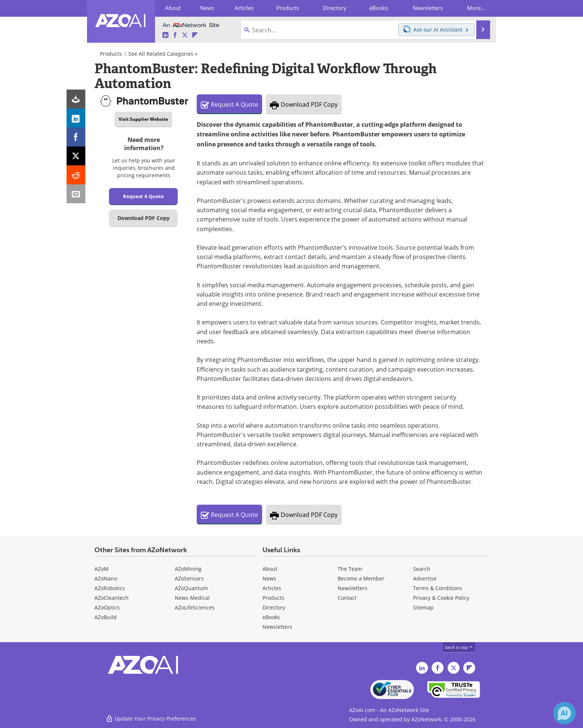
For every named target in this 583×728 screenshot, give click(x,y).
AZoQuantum (191, 588)
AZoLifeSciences (195, 607)
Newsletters (352, 588)
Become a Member (361, 578)
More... (476, 8)
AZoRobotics (110, 588)
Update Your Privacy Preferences (151, 719)
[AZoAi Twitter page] (185, 35)
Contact (347, 598)
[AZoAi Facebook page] (175, 35)
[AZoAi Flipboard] (195, 35)
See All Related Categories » (163, 54)
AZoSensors (189, 578)
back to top (459, 647)
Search (422, 569)
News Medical (192, 598)
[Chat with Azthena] (564, 713)
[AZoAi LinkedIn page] (165, 35)
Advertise (425, 578)
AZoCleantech (112, 598)
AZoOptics (107, 607)
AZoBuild (106, 617)
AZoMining (188, 569)
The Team (350, 569)
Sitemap (423, 607)
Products (111, 54)
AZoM (102, 569)
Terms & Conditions (438, 588)
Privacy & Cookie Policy (441, 598)
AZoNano (106, 578)
